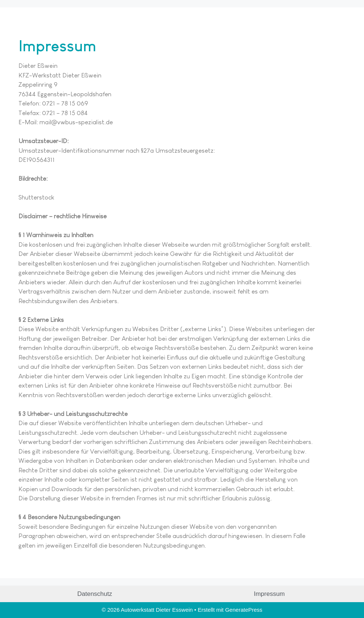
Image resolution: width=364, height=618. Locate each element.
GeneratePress (244, 610)
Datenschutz (95, 594)
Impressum (269, 594)
